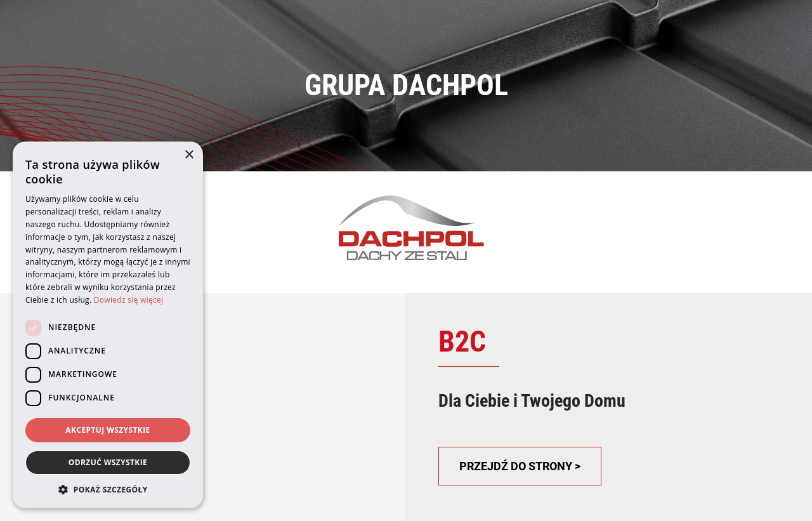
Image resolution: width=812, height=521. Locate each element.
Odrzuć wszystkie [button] (108, 462)
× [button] (189, 155)
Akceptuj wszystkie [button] (108, 430)
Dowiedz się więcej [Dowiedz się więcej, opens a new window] (129, 300)
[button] (108, 489)
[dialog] (108, 325)
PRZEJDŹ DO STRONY (516, 466)
